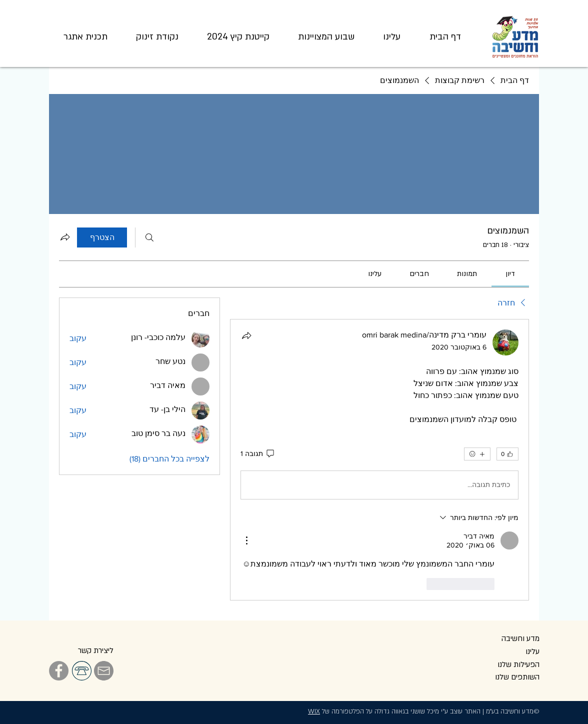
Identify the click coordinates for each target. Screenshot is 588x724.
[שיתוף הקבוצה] (65, 237)
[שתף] (246, 335)
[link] (510, 274)
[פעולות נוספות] (246, 540)
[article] (379, 460)
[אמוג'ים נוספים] (477, 454)
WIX (314, 711)
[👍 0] (507, 454)
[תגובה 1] (258, 454)
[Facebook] (59, 671)
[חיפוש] (149, 237)
